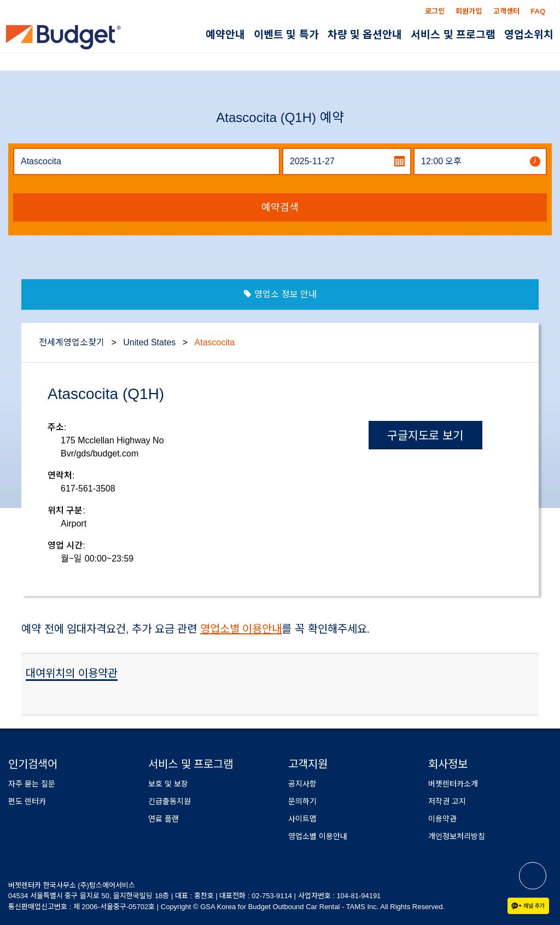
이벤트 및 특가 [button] (286, 35)
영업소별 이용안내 (241, 629)
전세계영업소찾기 (72, 342)
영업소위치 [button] (529, 35)
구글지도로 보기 (425, 435)
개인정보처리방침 (457, 836)
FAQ (538, 11)
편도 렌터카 (27, 801)
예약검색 (280, 207)
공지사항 (302, 784)
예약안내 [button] (225, 35)
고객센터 (506, 11)
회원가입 (469, 11)
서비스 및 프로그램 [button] (453, 35)
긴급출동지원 (170, 801)
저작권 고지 (447, 801)
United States (151, 342)
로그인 (435, 11)
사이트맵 (302, 819)
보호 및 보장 (168, 784)
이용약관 (442, 819)
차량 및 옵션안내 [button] (365, 35)
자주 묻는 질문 (32, 784)
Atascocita (215, 342)
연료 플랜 (164, 819)
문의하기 (302, 801)
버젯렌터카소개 (453, 784)
